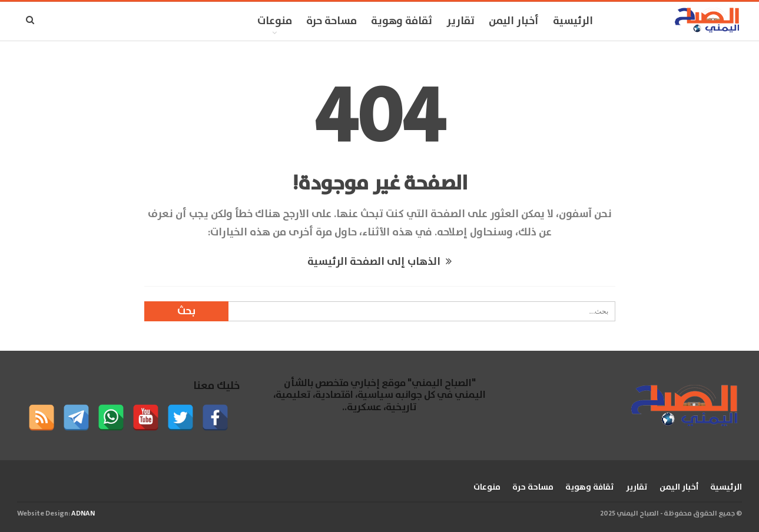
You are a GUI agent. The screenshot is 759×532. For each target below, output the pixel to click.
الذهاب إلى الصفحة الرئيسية (379, 262)
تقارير (460, 21)
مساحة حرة (332, 21)
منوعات (275, 21)
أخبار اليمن (514, 21)
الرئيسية (573, 21)
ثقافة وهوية (402, 21)
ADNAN (83, 513)
